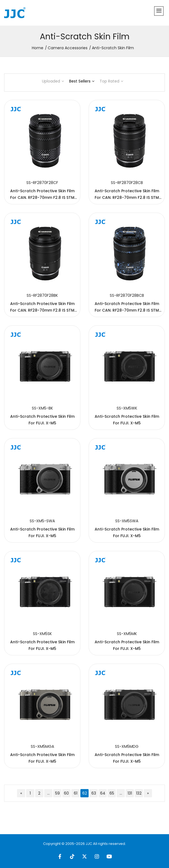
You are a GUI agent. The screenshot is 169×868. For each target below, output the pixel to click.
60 (66, 793)
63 (94, 793)
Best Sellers (82, 81)
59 (57, 793)
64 (103, 793)
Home (38, 48)
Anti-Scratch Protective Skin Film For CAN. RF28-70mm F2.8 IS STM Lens (42, 197)
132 (139, 793)
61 (76, 793)
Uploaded (53, 81)
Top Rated (111, 81)
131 (130, 793)
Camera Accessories (68, 48)
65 (112, 793)
